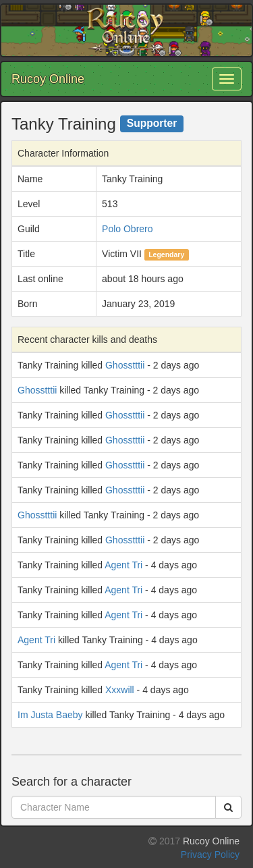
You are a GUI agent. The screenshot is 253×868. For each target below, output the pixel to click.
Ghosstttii (125, 365)
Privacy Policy (210, 855)
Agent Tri (123, 565)
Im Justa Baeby (50, 715)
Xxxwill (120, 690)
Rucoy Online (48, 79)
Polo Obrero (127, 229)
